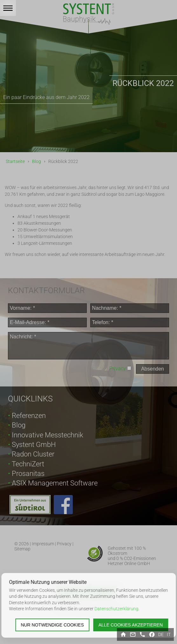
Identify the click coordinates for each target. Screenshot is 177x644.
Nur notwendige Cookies (52, 625)
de (161, 634)
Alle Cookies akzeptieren (131, 625)
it (169, 634)
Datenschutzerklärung (116, 609)
